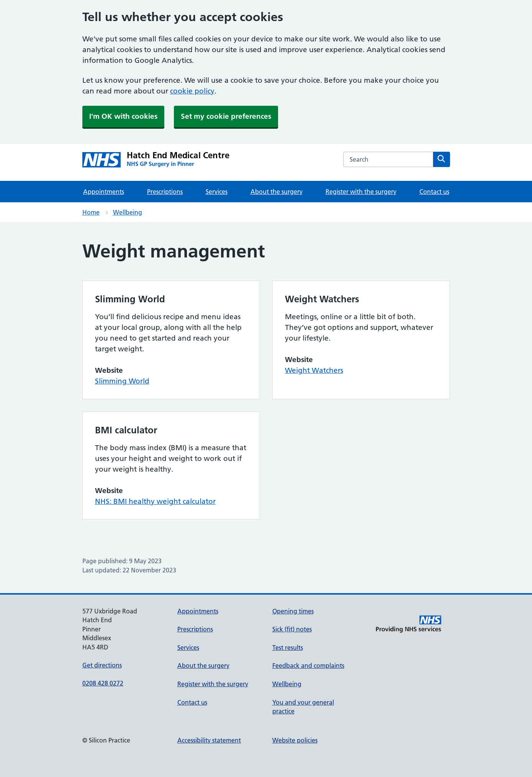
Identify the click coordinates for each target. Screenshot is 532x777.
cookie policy (192, 91)
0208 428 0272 (103, 683)
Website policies (295, 740)
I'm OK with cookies (123, 116)
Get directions (102, 665)
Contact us (434, 192)
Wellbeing (128, 212)
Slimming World (122, 381)
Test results (288, 647)
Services (217, 192)
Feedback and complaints (308, 666)
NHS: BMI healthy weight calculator (155, 501)
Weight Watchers (314, 370)
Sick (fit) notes (292, 629)
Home (91, 212)
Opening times (293, 611)
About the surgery (277, 192)
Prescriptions (165, 192)
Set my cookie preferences (226, 116)
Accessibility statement (209, 740)
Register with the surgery (361, 192)
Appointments (104, 192)
